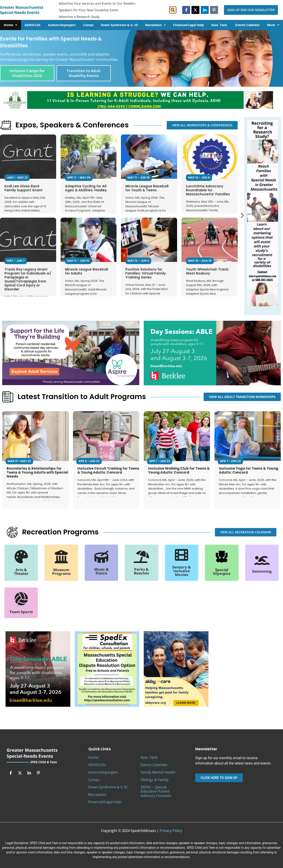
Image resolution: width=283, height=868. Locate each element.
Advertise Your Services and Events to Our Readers (97, 3)
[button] (173, 10)
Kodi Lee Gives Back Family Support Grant (23, 188)
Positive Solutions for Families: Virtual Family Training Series (146, 273)
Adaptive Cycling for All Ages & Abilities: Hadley (86, 188)
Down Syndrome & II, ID (119, 25)
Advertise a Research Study (79, 17)
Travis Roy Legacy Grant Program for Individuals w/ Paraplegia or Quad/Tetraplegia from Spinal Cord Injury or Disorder (28, 279)
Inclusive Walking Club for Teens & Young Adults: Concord (179, 470)
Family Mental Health (158, 772)
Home (11, 25)
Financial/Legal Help (188, 25)
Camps (88, 25)
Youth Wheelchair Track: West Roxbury (207, 271)
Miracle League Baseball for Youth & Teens (147, 188)
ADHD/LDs (33, 25)
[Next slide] (242, 215)
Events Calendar (248, 25)
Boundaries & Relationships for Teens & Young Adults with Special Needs (37, 472)
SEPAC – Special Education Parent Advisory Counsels (156, 791)
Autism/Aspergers (62, 25)
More (273, 25)
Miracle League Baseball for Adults (87, 271)
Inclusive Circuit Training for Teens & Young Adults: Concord (108, 470)
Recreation (156, 25)
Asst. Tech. (220, 25)
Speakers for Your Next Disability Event (88, 10)
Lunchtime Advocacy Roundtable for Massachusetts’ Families (208, 190)
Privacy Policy (171, 831)
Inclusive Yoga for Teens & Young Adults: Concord (249, 470)
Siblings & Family (155, 780)
